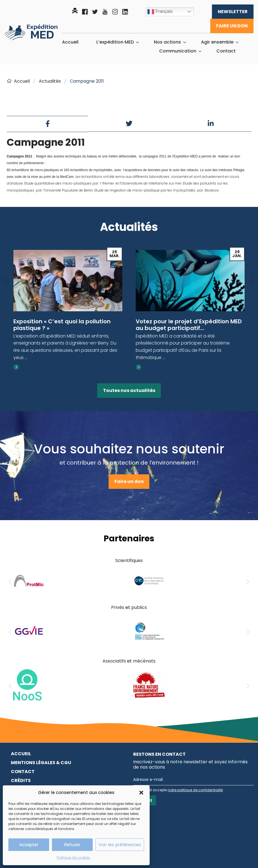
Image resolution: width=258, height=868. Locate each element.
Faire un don (232, 26)
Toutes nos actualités (129, 390)
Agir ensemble (217, 42)
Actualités (50, 81)
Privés (118, 607)
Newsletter (233, 12)
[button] (141, 793)
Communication (178, 51)
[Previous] (6, 280)
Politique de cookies (73, 858)
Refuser (72, 845)
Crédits (21, 780)
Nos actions (167, 42)
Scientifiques (129, 560)
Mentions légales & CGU (41, 763)
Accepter (29, 845)
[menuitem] (70, 42)
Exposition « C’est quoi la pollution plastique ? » (62, 325)
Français (160, 12)
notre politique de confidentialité (195, 790)
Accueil (70, 42)
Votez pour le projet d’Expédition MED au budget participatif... (189, 325)
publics (139, 607)
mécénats (144, 661)
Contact (226, 51)
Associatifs (114, 661)
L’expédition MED (115, 42)
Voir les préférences (120, 845)
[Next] (252, 280)
